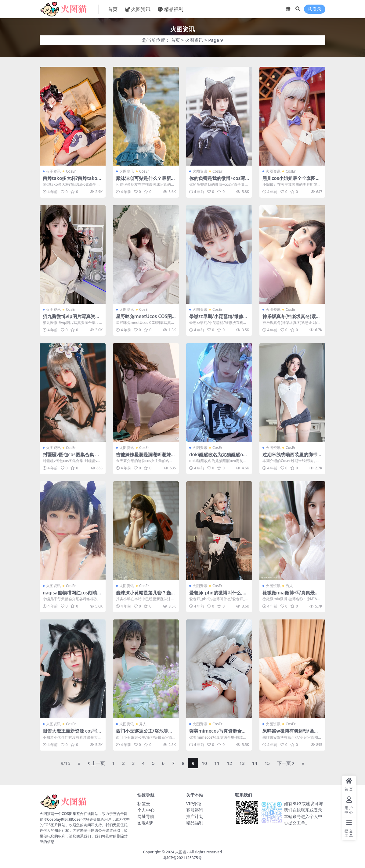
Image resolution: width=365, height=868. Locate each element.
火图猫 (181, 852)
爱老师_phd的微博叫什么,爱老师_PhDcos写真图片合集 (218, 595)
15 (267, 763)
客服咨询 (195, 810)
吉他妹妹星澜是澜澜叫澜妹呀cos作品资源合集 (146, 457)
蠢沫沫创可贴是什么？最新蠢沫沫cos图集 (146, 181)
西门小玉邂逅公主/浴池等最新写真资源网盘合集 (144, 733)
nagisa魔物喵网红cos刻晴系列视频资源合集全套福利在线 (72, 595)
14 (255, 763)
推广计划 (195, 816)
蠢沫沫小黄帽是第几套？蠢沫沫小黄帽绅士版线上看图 (146, 595)
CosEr (71, 171)
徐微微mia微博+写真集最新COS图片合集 (291, 595)
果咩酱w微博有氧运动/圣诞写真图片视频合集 (291, 733)
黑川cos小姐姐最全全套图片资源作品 (291, 181)
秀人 (289, 586)
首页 (175, 40)
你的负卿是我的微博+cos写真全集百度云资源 (217, 181)
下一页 (286, 763)
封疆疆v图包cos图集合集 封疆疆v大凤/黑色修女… (71, 457)
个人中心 (146, 810)
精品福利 (195, 823)
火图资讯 (194, 40)
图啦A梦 (145, 823)
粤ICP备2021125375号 (182, 858)
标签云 (144, 803)
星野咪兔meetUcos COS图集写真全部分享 (144, 319)
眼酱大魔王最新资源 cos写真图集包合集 (72, 733)
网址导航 (146, 816)
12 (229, 763)
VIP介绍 (194, 803)
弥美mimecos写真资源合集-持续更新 (219, 733)
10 (204, 763)
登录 (315, 9)
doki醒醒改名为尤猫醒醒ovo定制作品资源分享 (219, 457)
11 (217, 763)
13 (242, 763)
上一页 (96, 763)
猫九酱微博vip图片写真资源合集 (71, 319)
